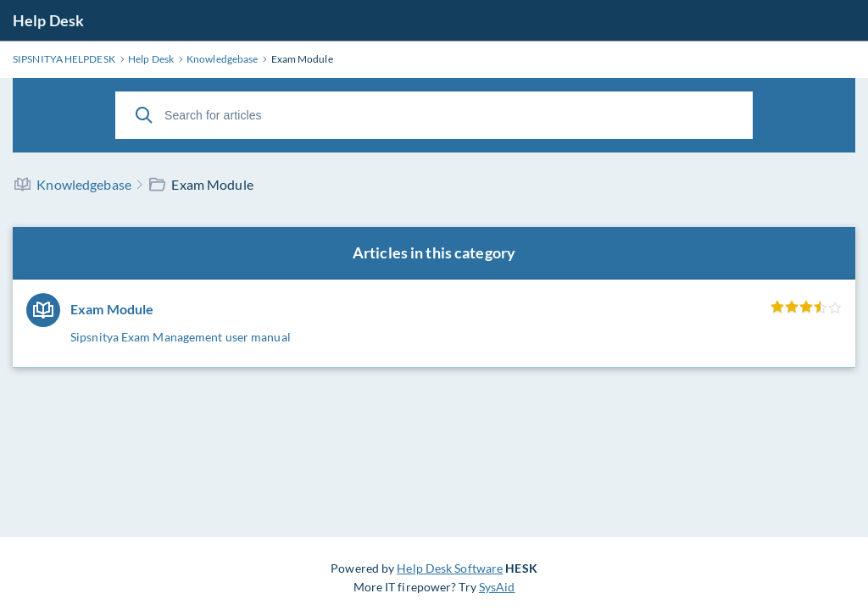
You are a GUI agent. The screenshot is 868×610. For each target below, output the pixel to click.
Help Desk (48, 20)
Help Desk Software (450, 568)
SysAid (497, 587)
